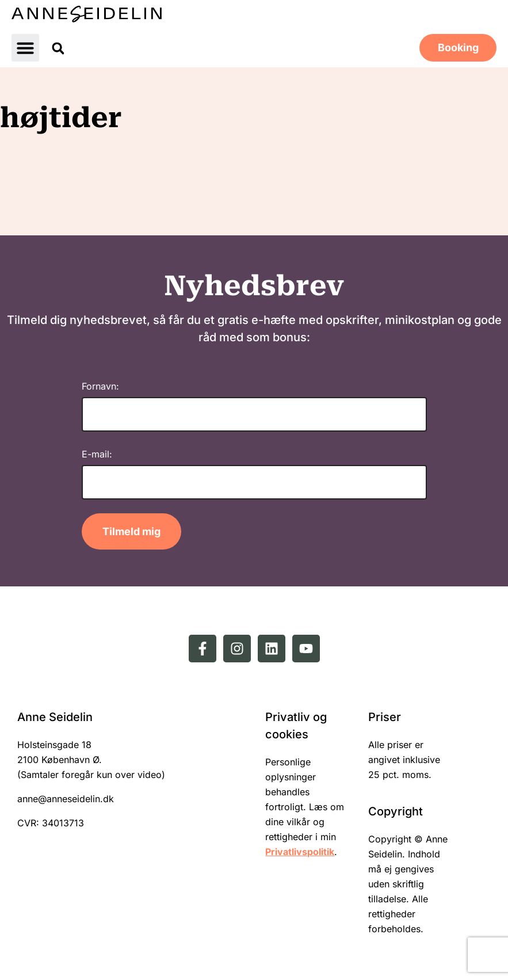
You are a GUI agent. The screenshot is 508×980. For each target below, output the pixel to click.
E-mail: (97, 454)
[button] (25, 48)
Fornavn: (100, 386)
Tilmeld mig (131, 531)
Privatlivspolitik (300, 852)
